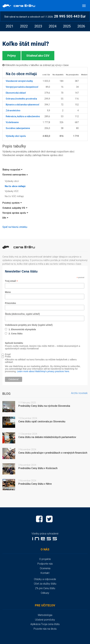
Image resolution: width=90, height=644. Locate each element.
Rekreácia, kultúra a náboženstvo (23, 116)
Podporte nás (45, 564)
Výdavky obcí (12, 181)
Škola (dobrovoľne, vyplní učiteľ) (22, 314)
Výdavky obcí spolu (16, 136)
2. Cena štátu (16, 334)
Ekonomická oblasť (16, 93)
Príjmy (12, 56)
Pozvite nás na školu (45, 629)
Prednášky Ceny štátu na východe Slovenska (44, 406)
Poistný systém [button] (12, 203)
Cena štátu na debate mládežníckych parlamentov (47, 437)
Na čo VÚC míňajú (14, 196)
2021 (10, 26)
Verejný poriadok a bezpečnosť (22, 87)
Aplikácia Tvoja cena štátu (45, 624)
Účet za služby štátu (45, 584)
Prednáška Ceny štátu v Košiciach (38, 468)
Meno (8, 292)
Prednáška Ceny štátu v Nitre (35, 484)
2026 (81, 26)
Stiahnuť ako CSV (38, 56)
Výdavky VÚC (12, 191)
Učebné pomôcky (45, 620)
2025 (67, 26)
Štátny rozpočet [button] (12, 170)
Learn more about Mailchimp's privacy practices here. (43, 371)
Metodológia (45, 615)
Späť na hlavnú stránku (15, 227)
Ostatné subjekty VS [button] (15, 208)
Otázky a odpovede (45, 579)
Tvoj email (11, 281)
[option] (10, 26)
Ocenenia (45, 568)
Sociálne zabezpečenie (18, 128)
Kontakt (45, 573)
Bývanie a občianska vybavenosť (22, 105)
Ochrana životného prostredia (21, 99)
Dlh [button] (5, 218)
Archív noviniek (79, 393)
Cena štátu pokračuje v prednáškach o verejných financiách (53, 453)
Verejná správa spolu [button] (15, 213)
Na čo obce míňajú (15, 186)
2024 (53, 26)
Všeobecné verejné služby (19, 81)
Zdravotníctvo (13, 110)
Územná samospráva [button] (15, 175)
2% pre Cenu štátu (45, 588)
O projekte (45, 559)
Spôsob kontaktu (14, 343)
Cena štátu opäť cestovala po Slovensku (42, 421)
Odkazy (45, 593)
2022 (24, 26)
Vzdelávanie (12, 122)
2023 (38, 26)
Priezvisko (10, 303)
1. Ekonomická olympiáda (22, 329)
